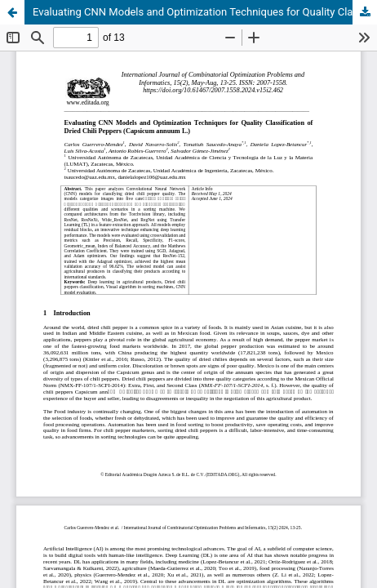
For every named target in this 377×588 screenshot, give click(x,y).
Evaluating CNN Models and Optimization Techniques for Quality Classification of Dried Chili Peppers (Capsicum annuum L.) (205, 12)
